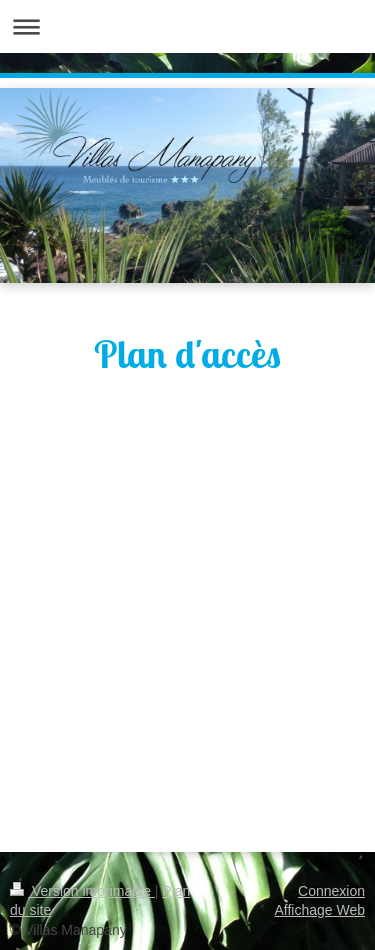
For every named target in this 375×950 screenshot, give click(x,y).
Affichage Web (319, 910)
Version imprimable (82, 891)
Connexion (331, 891)
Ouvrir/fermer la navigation (187, 26)
